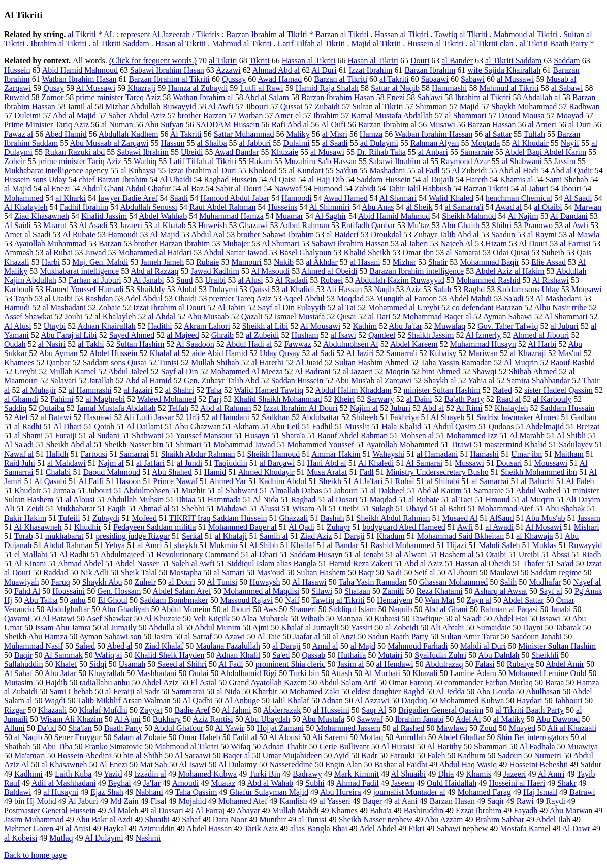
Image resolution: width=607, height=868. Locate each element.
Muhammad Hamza (231, 216)
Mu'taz (419, 225)
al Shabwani (522, 161)
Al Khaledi (376, 463)
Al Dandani (569, 216)
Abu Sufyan (164, 125)
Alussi (269, 509)
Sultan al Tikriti (377, 106)
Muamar (290, 216)
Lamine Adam (473, 673)
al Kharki (71, 198)
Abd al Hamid (149, 381)
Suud (185, 280)
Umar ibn (526, 454)
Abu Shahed (172, 472)
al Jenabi (369, 554)
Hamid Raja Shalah (327, 88)
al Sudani (104, 436)
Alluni (14, 728)
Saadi (179, 198)
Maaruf (55, 225)
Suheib (553, 253)
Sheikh (330, 481)
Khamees (19, 362)
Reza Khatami (440, 591)
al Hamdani (231, 417)
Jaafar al (307, 637)
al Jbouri (237, 609)
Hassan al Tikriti (402, 34)
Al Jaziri (360, 353)
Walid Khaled (451, 198)
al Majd (363, 646)
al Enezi (57, 189)
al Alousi (80, 500)
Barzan (110, 244)
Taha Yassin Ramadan (456, 362)
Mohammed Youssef (321, 445)
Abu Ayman (58, 353)
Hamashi (484, 454)
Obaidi (186, 298)
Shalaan (357, 591)
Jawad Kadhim (215, 271)
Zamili (393, 591)
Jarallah (101, 381)
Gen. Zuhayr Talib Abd (221, 381)
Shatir (438, 262)
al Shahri (180, 390)
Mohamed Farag (484, 792)
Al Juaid (309, 362)
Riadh (591, 554)
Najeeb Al (457, 244)
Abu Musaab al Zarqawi (109, 143)
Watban (250, 116)
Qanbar (59, 362)
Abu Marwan (571, 810)
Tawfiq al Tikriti (461, 34)
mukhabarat (65, 536)
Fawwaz (297, 344)
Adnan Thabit (284, 746)
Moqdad (350, 298)
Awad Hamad (280, 79)
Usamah (132, 664)
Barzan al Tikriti (342, 34)
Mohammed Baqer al (243, 527)
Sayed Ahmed (132, 335)
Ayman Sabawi (508, 317)
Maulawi (504, 573)
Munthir (273, 819)
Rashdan (99, 298)
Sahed (85, 646)
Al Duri (324, 70)
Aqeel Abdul (304, 298)
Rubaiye (520, 664)
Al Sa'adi (19, 445)
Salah (442, 289)
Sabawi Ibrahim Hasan (167, 70)
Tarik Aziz (261, 829)
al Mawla (584, 234)
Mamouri (246, 262)
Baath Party (123, 728)
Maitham (569, 454)
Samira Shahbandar (538, 381)
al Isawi (343, 335)
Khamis (478, 774)
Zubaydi (106, 518)
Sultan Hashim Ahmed (372, 362)
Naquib (400, 609)
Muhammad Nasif (34, 646)
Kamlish (293, 801)
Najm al (111, 463)
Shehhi (193, 509)
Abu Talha (41, 600)
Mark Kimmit (357, 774)
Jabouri (346, 490)
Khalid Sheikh (367, 253)
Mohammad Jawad (244, 445)
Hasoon (128, 481)
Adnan (332, 701)
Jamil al (80, 106)
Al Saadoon (195, 344)
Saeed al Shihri (182, 664)
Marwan (588, 207)
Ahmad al (154, 509)
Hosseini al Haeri (517, 783)
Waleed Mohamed (167, 399)
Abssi (560, 554)
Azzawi (228, 70)
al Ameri (542, 125)
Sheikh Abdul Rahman (393, 518)
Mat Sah (153, 765)
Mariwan (483, 353)
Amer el (288, 116)
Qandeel (382, 335)
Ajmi (260, 628)
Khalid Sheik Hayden (170, 655)
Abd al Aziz (423, 564)
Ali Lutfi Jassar (149, 417)
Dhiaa (185, 500)
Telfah (178, 408)
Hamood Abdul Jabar (235, 198)
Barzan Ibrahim (430, 70)
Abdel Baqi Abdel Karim (546, 152)
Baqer (372, 801)
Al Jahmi (236, 710)
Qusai (346, 317)
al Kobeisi (21, 838)
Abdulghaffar (68, 609)
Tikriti (259, 61)
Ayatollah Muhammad (50, 244)
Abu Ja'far (405, 326)
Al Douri (533, 244)
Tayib (23, 298)
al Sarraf (198, 637)
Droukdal (386, 234)
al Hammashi (90, 390)
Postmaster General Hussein (50, 810)
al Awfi (577, 225)
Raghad (303, 500)
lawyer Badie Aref (128, 198)
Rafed (502, 390)
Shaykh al (440, 381)
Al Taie (269, 637)
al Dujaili (438, 180)
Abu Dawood (558, 719)
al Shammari (466, 116)
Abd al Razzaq (154, 271)
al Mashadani (65, 308)
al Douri (182, 582)
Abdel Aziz (160, 682)
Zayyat (151, 710)
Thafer (534, 564)
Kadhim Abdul (283, 481)
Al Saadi (578, 198)
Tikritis (208, 34)
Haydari (529, 701)
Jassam (589, 518)
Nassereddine (291, 765)
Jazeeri (515, 774)
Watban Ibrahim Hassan (434, 134)
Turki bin (304, 673)
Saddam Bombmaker (174, 600)
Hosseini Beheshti (538, 765)
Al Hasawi (309, 582)
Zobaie (109, 308)
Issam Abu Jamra (62, 628)
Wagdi (55, 701)
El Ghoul (113, 600)
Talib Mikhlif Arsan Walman (124, 701)
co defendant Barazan (487, 308)
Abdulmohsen (146, 490)
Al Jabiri (231, 308)
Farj (215, 399)
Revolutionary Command (198, 554)
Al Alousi (284, 737)
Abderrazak (282, 710)
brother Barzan (202, 116)
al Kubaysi (138, 170)
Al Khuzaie (162, 618)
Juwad (96, 253)
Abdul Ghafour (179, 728)
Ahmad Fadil (358, 783)
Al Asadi (93, 225)
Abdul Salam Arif (347, 682)
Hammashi (449, 88)
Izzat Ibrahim (371, 70)
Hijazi (456, 545)
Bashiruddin (424, 810)
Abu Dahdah (499, 655)
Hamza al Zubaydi (198, 88)
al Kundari (306, 170)
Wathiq (145, 161)
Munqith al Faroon (406, 298)
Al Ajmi (127, 719)
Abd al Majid (74, 116)
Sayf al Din (180, 372)
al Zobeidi (402, 628)
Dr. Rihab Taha (381, 152)
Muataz (223, 783)
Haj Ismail (540, 792)
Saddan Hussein (297, 381)
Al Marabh (527, 436)
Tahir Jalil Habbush (419, 189)
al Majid (18, 189)
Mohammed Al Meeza (247, 372)
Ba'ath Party (464, 399)
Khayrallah (106, 673)
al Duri (580, 125)
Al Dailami (144, 426)
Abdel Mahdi (470, 298)
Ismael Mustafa (299, 317)
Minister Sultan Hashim (557, 646)
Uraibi (216, 280)
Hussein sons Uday (35, 180)
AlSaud (501, 518)
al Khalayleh (115, 317)
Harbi (51, 262)
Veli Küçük (211, 618)
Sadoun (510, 756)
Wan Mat (440, 600)
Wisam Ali (309, 509)
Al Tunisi (222, 582)
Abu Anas (378, 207)
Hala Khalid (401, 426)
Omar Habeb (199, 737)
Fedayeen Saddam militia (155, 527)
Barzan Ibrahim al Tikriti (267, 34)
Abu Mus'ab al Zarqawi (373, 381)
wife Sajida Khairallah (504, 70)
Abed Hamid (66, 134)
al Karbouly (552, 399)
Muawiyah (21, 582)
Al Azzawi (372, 701)
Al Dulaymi (104, 838)
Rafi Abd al (291, 125)
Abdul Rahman (68, 545)
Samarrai (134, 454)
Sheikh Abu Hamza (36, 637)
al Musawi (327, 152)
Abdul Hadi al (249, 344)
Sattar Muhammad (244, 134)
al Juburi (564, 326)
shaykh (186, 545)
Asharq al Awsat (501, 591)
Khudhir (88, 527)
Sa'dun (347, 170)
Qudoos (501, 426)
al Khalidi (298, 289)
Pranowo (538, 225)
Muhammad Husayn (483, 344)
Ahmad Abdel (81, 564)
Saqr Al (374, 710)
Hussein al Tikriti (435, 43)
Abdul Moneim (186, 609)
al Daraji (286, 646)
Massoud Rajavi (247, 600)
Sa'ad (565, 564)
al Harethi (268, 362)
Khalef (66, 664)
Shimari (189, 445)
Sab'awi (430, 97)
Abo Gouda (495, 692)
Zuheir (145, 582)
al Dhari (264, 554)
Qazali (252, 317)
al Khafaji (231, 536)
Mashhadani (156, 673)
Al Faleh (580, 481)
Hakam (260, 161)
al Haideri (342, 234)
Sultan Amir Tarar (470, 637)
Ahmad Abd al (276, 70)
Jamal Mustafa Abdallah (116, 408)
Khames (344, 810)
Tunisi (169, 362)
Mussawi (469, 463)
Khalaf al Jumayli (310, 628)
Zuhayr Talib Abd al (446, 234)
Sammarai (188, 692)
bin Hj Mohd (35, 801)
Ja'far (152, 783)
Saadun (503, 234)
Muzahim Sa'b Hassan (321, 161)
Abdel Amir (565, 664)
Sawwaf (370, 719)
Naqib (384, 289)
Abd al (433, 408)
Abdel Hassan (209, 829)
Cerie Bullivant (344, 746)
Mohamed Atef (243, 801)
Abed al (119, 646)
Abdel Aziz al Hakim (510, 271)
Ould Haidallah (452, 783)
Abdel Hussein (114, 353)
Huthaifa (352, 655)
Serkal (192, 536)
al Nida (228, 692)
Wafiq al (108, 655)
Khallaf (303, 545)
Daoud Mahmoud (112, 472)
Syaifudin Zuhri (440, 655)
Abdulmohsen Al (351, 344)
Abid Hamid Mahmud (394, 216)
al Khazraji (528, 353)
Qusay (54, 88)
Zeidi (35, 509)
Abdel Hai (510, 618)
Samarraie (477, 152)
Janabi (561, 609)
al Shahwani (237, 490)
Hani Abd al (326, 463)
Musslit (357, 426)
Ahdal (187, 289)
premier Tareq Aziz (240, 298)
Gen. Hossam (119, 591)
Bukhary (167, 719)
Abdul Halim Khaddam (353, 390)
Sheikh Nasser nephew (376, 819)
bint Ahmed (441, 372)
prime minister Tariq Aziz (80, 161)
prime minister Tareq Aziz (118, 97)
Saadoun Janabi (536, 637)
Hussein (17, 70)
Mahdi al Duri (483, 646)
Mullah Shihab (215, 362)
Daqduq (414, 701)
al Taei (462, 500)
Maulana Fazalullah (228, 646)
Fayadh (525, 810)
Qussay (234, 79)
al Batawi (56, 417)
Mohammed (24, 198)
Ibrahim (326, 116)
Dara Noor (230, 819)
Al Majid (165, 234)
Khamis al (516, 180)
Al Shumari (280, 244)
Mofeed (144, 518)
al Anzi (344, 637)
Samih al (274, 536)
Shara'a (293, 436)
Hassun (172, 143)
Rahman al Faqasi (509, 609)
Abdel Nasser (137, 564)
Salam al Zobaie (140, 737)
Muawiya (583, 746)
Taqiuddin (231, 463)
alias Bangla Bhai (319, 829)
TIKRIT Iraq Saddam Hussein (218, 518)
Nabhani (149, 792)
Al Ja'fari (368, 481)
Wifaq (241, 746)
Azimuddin (156, 829)
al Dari (379, 317)
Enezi (396, 97)
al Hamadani (437, 454)
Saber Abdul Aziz (137, 116)
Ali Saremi (330, 737)
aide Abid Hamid (220, 353)
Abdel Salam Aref (182, 591)
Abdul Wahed (538, 490)
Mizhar (404, 262)
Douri (420, 61)
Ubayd (417, 509)
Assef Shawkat (28, 317)
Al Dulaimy (238, 765)
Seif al (424, 573)
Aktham (246, 426)
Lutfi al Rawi (261, 88)
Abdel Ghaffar (461, 737)
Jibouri (257, 106)
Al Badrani (313, 372)
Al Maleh (123, 810)
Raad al (508, 399)
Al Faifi (91, 481)
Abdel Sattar (523, 600)
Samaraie (489, 490)
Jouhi (74, 317)
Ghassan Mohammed (454, 582)
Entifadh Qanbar (368, 225)
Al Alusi (18, 326)
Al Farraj (210, 810)
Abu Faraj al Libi (69, 335)
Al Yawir (230, 728)
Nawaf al (19, 454)
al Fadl (429, 170)
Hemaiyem (395, 600)
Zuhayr (338, 527)
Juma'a (64, 490)
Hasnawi (98, 417)
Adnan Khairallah (106, 326)
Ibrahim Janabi (420, 719)
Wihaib (312, 618)
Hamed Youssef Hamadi (85, 289)
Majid (469, 106)
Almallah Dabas (296, 490)
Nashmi (148, 838)
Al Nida (265, 500)
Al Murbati (382, 673)
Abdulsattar (320, 417)
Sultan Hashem (321, 573)
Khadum (391, 536)
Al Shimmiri (329, 207)
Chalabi (58, 472)
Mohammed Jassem (348, 728)
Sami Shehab (567, 180)
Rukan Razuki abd (75, 152)
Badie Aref (192, 710)
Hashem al (457, 554)
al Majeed (183, 335)
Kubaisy (443, 353)
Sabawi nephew (462, 829)
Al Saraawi (193, 756)
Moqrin (398, 372)
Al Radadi (291, 280)
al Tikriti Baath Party (554, 43)
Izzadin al (150, 774)
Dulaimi (296, 143)
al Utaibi (59, 298)
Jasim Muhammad (34, 819)
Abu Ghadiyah (125, 609)
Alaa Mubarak (265, 618)
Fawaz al (19, 134)
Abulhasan (543, 692)
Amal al (325, 646)
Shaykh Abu (102, 582)
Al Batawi (58, 618)
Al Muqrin (521, 362)
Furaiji (66, 436)
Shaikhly (151, 289)
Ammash (19, 253)
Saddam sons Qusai (115, 362)
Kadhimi (28, 774)
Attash (342, 673)
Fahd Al (27, 591)
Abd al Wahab (270, 783)
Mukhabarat (75, 509)
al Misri (335, 134)
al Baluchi (538, 481)
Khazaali (53, 710)
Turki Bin (265, 774)
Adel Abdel (378, 829)
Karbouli (19, 289)
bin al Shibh (143, 756)
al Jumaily (120, 628)
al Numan (117, 125)
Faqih (117, 509)
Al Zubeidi (469, 170)
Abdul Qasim (455, 426)
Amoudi (185, 783)
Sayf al (551, 591)
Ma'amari (30, 756)
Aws (270, 609)
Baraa (554, 682)
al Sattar (498, 134)
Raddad (56, 573)
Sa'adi (514, 298)
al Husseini (331, 710)
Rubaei (331, 280)
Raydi (556, 801)
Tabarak (568, 628)
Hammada (224, 500)
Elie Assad (549, 262)
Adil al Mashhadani (63, 783)
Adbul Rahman (305, 225)
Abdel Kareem (414, 344)
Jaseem (403, 783)
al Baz (193, 189)
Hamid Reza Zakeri (360, 564)
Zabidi (365, 189)
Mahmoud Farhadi (418, 646)
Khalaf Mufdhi (104, 710)
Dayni (533, 628)
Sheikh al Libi (265, 326)
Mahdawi (232, 509)
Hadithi (160, 326)
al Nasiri (52, 344)
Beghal (119, 783)
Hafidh (57, 454)
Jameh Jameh (162, 262)
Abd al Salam (267, 97)
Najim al (364, 408)
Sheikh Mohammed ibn (539, 472)
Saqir (496, 801)
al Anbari (433, 152)
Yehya (115, 545)
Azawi (235, 637)
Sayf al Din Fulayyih (292, 308)
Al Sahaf (18, 673)
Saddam (567, 61)
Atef (21, 417)
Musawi (442, 125)
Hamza (371, 134)
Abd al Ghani (446, 609)
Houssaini (69, 591)
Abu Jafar (61, 673)
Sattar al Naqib (395, 88)
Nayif (570, 143)
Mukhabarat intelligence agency (56, 170)
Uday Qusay (280, 353)
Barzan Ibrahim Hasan (338, 97)
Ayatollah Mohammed (402, 445)
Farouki (402, 756)
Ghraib (222, 335)
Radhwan (584, 106)
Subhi (315, 783)
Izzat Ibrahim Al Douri (301, 408)
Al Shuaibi (408, 774)
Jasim (163, 637)
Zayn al (479, 600)
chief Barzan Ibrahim (113, 180)
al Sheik (420, 207)
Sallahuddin (23, 664)
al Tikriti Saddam (121, 43)
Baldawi (18, 792)
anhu (78, 600)
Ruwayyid (586, 545)
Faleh (436, 756)
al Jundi (189, 463)
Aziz (413, 289)
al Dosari (342, 500)
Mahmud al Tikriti (242, 43)
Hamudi (17, 308)
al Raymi (542, 234)
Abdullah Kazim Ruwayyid (400, 280)
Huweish (213, 225)
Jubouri (100, 490)
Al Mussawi (95, 88)
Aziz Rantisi (213, 719)
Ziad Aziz (316, 536)
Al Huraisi (398, 746)
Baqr (366, 573)
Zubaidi (327, 106)
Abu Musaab (208, 317)
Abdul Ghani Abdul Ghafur (126, 189)
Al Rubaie (79, 234)
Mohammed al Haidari (155, 253)
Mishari (587, 527)
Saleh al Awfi (193, 564)
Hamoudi (123, 234)
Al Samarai (424, 463)
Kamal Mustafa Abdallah (392, 116)
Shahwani (148, 436)
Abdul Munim (217, 628)
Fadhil (322, 426)
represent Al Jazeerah (155, 34)
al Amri (149, 545)
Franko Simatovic (114, 746)
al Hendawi (394, 664)
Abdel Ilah (553, 819)
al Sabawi (567, 88)
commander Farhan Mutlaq (489, 682)
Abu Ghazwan (198, 426)
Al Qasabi (50, 481)
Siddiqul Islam (353, 609)
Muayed (522, 728)
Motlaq (371, 737)
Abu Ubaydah (267, 719)
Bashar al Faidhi (401, 765)
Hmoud (497, 500)
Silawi (322, 591)
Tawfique (427, 618)
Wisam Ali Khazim (71, 719)
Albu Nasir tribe (560, 308)
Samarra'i (402, 353)
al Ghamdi (21, 399)
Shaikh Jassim (430, 335)
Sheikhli (545, 655)
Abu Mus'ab (546, 518)
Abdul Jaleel (128, 372)
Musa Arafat (327, 472)
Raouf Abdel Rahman (353, 436)
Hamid (215, 472)
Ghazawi (254, 225)
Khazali (425, 673)
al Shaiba (212, 143)
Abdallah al (541, 97)
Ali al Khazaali (572, 728)
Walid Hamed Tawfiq (268, 390)
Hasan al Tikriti (181, 43)
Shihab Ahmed (533, 372)
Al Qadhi (197, 701)
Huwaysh (265, 582)
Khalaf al (165, 353)
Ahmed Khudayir (266, 472)
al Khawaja (534, 536)
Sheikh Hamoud (274, 454)
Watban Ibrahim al (203, 97)
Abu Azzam (444, 819)
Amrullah (410, 737)
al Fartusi (575, 244)
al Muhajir (39, 390)
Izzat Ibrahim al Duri (202, 170)
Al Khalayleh (26, 207)
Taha (214, 390)
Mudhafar (545, 582)
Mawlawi (452, 728)
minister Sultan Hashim (442, 390)
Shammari (491, 746)
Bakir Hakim (25, 518)
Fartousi (94, 454)
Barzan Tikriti (486, 189)
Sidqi (98, 664)
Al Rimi (469, 408)
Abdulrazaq (444, 664)
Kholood (263, 170)
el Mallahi (31, 554)
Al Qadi (301, 527)
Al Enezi (113, 765)
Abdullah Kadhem (129, 134)
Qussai (292, 106)
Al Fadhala (537, 746)
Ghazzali (294, 518)
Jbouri (571, 189)
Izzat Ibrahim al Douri (169, 308)
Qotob (104, 426)
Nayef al (587, 582)
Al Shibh (263, 545)
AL (109, 34)
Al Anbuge (242, 701)
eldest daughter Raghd (388, 692)
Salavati (63, 381)
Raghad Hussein (230, 180)
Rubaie (207, 262)
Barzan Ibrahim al (388, 125)
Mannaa (349, 618)
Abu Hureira (340, 792)
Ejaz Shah (107, 792)
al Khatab (170, 225)
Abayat (248, 810)
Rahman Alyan (435, 143)
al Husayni (61, 792)
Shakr (567, 783)
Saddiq (15, 408)
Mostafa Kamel (525, 829)
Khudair (27, 490)
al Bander (457, 61)
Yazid (113, 774)
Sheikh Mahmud (469, 216)
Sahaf (191, 819)
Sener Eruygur (78, 737)
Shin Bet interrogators (533, 737)
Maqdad (383, 500)
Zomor (53, 97)
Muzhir (193, 490)
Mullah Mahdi (296, 810)
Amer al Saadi (27, 234)
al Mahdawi (67, 463)
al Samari (229, 573)
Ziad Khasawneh (42, 216)
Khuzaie (285, 152)
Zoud (488, 728)
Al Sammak (63, 655)
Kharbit (265, 692)
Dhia (446, 774)
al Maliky (509, 719)
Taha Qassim (196, 792)
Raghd (474, 289)
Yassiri (362, 628)
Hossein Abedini (84, 756)
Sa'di (394, 573)
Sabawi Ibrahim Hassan (350, 244)
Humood (328, 189)
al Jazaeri (358, 372)
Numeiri (548, 756)
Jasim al (350, 664)
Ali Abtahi (447, 628)
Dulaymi (223, 289)
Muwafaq (450, 326)
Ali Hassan (344, 289)
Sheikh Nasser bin (134, 445)
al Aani (406, 801)
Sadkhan (276, 417)
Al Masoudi (270, 271)
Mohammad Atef (506, 509)
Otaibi (496, 554)
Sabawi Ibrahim (143, 152)
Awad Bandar (237, 152)
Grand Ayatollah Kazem (268, 682)
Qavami (17, 618)
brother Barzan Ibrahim (172, 244)
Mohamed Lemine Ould (548, 673)
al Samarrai (490, 481)
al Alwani (411, 554)
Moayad (570, 116)
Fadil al (245, 737)
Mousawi (587, 289)
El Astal (203, 682)
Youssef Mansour (204, 436)
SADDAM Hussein (228, 125)
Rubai (405, 481)
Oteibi (349, 509)
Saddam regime (556, 573)
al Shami (28, 436)
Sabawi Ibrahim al (398, 161)
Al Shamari (398, 198)
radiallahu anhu (104, 682)
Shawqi (485, 372)
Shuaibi (157, 819)
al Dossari (167, 810)
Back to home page (35, 855)
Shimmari (432, 106)
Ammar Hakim (336, 454)
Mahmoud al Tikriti (525, 34)
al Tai (347, 308)
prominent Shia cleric (291, 664)
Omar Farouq (410, 682)
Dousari (509, 463)
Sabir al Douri (239, 189)
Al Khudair (530, 143)
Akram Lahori (207, 326)
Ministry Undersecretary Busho (437, 472)
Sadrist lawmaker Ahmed (518, 417)
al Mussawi (515, 79)
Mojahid (193, 801)
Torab (24, 536)
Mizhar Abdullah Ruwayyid (151, 106)
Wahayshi (388, 454)
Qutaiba (52, 408)
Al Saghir (331, 216)
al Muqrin (538, 500)
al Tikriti (82, 34)
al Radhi (28, 426)
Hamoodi (297, 198)
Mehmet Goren (29, 829)
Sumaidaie (494, 628)
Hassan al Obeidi (483, 564)
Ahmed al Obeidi (329, 271)
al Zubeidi (262, 335)
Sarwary (380, 399)
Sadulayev (576, 445)
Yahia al (481, 381)
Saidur (591, 765)
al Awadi (499, 527)
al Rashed (409, 728)
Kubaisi (387, 618)
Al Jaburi (83, 801)
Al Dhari (68, 426)
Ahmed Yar (228, 481)
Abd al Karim (439, 490)
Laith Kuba (73, 774)
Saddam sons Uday (528, 289)
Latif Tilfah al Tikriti (312, 43)
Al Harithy (444, 746)
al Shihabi (443, 481)
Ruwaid (17, 97)
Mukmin (223, 545)
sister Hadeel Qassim (558, 390)
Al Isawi (193, 765)
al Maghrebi (105, 399)
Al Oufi (333, 125)
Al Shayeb (448, 417)
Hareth (477, 180)
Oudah (15, 344)
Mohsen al (417, 436)
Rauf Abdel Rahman (223, 207)
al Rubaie (424, 500)
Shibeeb (365, 417)
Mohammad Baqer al (437, 317)
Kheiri (344, 399)
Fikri (416, 829)
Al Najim (523, 216)
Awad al (508, 207)
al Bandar (343, 545)
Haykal (115, 829)
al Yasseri (334, 801)
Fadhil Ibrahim (84, 207)
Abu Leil (285, 426)
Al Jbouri (462, 573)
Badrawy (307, 774)
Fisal (158, 801)
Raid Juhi (20, 463)
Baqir (23, 655)
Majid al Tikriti (376, 43)
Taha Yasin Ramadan (372, 582)
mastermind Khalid (515, 445)
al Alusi (250, 280)
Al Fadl (231, 664)
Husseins (283, 207)
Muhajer (236, 244)
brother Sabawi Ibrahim (275, 234)
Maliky (298, 134)
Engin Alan (343, 765)
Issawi (550, 618)
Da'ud (47, 728)
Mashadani (388, 170)
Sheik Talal (139, 573)
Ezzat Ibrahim (478, 810)
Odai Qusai (511, 253)
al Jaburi (535, 189)
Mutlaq (61, 838)
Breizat (588, 426)
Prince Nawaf (175, 481)
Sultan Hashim (140, 344)
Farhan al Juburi (95, 280)
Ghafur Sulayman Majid (269, 792)
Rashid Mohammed (402, 545)
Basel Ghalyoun (306, 253)
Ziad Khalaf (164, 646)
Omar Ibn (418, 253)
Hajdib (56, 682)
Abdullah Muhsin (135, 500)
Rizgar (15, 710)
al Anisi (78, 829)
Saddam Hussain (567, 408)
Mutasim (19, 682)
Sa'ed (281, 655)
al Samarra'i (464, 207)
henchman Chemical (519, 198)
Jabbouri (569, 701)
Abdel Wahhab (163, 216)
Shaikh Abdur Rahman (198, 454)
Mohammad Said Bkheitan (461, 536)
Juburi (400, 408)
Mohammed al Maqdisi (261, 591)
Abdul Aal (208, 234)
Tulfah (534, 134)
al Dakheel (388, 490)
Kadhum (471, 756)
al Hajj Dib (326, 180)
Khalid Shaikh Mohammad (278, 399)
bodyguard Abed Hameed (404, 527)
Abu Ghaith (460, 225)
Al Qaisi (282, 180)
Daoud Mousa (521, 116)
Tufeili (69, 518)
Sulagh (382, 509)
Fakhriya (405, 417)
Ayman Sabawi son (110, 637)
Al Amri (551, 774)
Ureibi (529, 554)
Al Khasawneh (38, 527)
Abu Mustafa (323, 719)
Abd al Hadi (519, 170)
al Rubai (59, 253)
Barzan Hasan (452, 801)
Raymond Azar (465, 161)
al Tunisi (312, 819)
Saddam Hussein (384, 180)
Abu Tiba (57, 746)
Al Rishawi (551, 280)
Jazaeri (131, 225)
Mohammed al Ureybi (404, 308)
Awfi (465, 527)
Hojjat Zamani (280, 728)
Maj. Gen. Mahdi (100, 262)
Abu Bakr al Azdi (104, 819)
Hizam (496, 244)
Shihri (502, 225)
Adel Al (468, 719)
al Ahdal (162, 317)
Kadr (369, 756)
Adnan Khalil (238, 655)
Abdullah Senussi (148, 207)
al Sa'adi (468, 618)
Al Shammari (566, 317)
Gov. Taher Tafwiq (508, 326)
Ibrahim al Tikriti (58, 43)
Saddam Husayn (316, 554)
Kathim (365, 326)
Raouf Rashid (572, 362)
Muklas (545, 545)
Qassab (313, 655)
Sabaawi (435, 79)
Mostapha (185, 573)
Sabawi (473, 79)
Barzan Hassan (492, 125)
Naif (292, 600)
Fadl (366, 472)
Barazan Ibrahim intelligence (417, 271)
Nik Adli (94, 573)
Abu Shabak (565, 509)
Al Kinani (30, 564)
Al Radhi (74, 554)
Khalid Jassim (104, 216)
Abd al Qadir (571, 170)
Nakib (284, 262)
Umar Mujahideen (292, 756)
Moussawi (551, 463)
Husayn (257, 436)
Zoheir (15, 161)
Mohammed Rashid (489, 280)
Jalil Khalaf (291, 701)
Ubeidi (192, 152)
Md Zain (124, 801)
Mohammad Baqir (489, 262)
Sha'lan (80, 728)
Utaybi (55, 326)
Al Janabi (149, 280)
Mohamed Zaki (314, 692)
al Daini (419, 399)
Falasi (485, 664)
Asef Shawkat (109, 618)
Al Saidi (18, 225)
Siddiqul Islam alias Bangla (272, 564)
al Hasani (365, 262)
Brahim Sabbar (500, 819)
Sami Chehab (71, 692)
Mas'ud (570, 353)
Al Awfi (221, 106)
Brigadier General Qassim (441, 710)
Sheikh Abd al (69, 445)
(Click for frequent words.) (153, 61)
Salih (508, 582)
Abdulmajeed (122, 554)
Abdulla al (165, 628)
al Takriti (394, 79)
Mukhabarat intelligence (79, 271)
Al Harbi (542, 344)
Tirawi (461, 445)
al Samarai (463, 253)
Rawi (525, 801)
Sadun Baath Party (398, 637)
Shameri (302, 609)
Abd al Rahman (226, 408)
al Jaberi (414, 244)
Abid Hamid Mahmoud (80, 70)
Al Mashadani (558, 298)
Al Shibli (571, 436)
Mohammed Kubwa (472, 701)
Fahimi (62, 399)
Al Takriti (186, 134)
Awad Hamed (346, 198)
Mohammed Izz (472, 436)
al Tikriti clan (491, 43)
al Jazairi (138, 390)
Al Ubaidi (176, 180)
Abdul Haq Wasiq (468, 765)
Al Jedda (450, 692)
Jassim (565, 161)
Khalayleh (512, 408)
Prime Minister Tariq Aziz (46, 125)
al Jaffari (150, 463)
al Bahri (453, 509)
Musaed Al (460, 518)
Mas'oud (270, 573)
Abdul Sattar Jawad (235, 253)
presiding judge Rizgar (133, 536)
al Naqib (28, 737)
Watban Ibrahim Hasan (79, 79)
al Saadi (335, 143)
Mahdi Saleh (499, 545)
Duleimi (27, 116)
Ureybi (25, 372)
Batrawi (582, 792)
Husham (305, 335)
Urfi (193, 417)
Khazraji (141, 88)
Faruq (60, 582)
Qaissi (260, 289)
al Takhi (91, 344)
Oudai (198, 673)
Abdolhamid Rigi (249, 673)
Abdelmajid (545, 426)
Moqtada (485, 143)
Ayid (342, 756)
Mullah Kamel (72, 372)
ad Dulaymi (379, 143)
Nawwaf (287, 189)
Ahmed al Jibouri (541, 335)
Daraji (355, 536)
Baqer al (237, 756)
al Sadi (323, 353)
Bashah (332, 518)
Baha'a (381, 810)
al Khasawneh (64, 765)
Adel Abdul (144, 298)
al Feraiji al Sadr (132, 692)
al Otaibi (548, 207)
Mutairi (390, 655)
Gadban (584, 417)
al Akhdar (322, 262)
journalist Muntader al (409, 792)
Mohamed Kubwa (207, 774)
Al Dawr (577, 829)
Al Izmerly (484, 335)
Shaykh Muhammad (524, 106)
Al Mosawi (544, 527)
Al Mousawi (321, 326)
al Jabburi (255, 143)
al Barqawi (277, 463)
